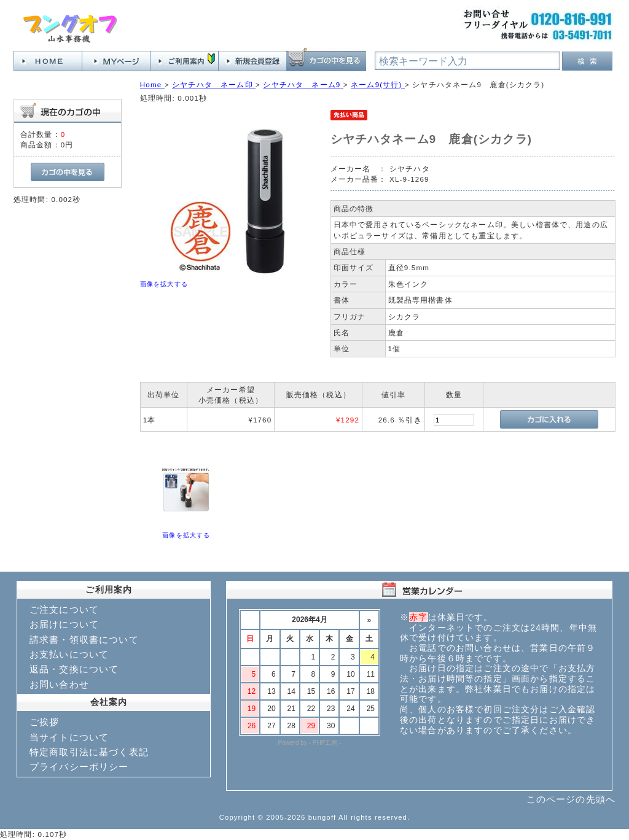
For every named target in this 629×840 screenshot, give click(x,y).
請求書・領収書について (84, 640)
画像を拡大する (164, 284)
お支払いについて (69, 654)
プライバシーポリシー (79, 767)
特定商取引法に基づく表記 (89, 752)
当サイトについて (69, 737)
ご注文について (64, 609)
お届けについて (64, 624)
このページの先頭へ (571, 799)
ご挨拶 (44, 722)
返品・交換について (74, 669)
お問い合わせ (59, 684)
